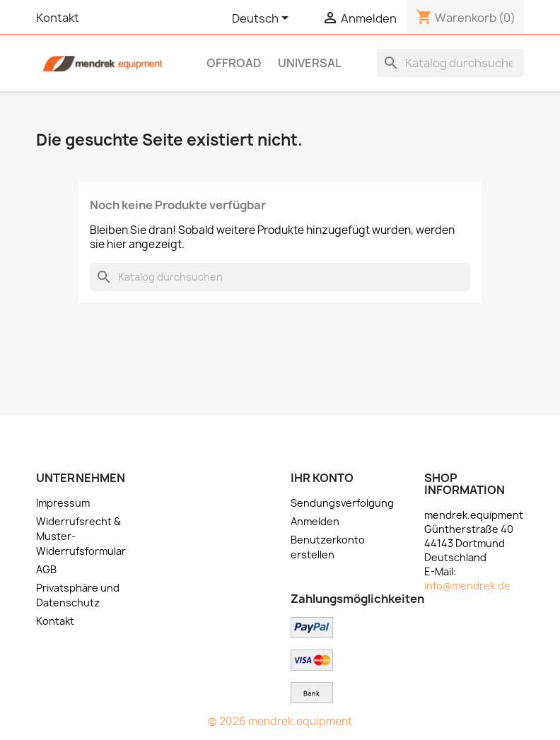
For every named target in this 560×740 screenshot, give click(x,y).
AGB (46, 569)
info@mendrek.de (467, 586)
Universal (310, 63)
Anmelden (315, 521)
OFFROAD (234, 63)
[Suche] (450, 63)
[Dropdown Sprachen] (263, 19)
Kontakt (58, 18)
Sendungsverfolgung (342, 503)
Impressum (63, 503)
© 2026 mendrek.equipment (280, 721)
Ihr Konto (322, 478)
